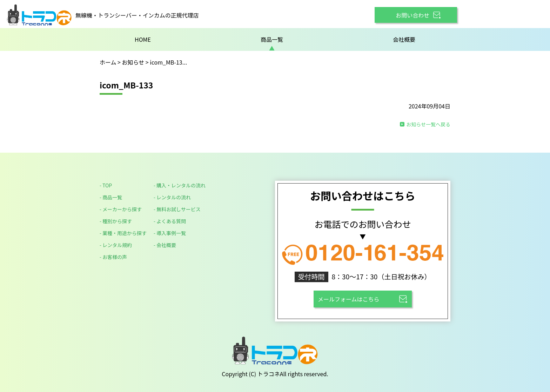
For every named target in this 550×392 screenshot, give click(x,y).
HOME (143, 39)
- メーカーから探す (121, 209)
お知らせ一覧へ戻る (428, 124)
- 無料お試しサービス (177, 209)
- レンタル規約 (116, 245)
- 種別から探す (116, 221)
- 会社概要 (165, 245)
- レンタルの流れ (172, 197)
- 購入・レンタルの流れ (180, 185)
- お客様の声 (113, 257)
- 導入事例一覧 (170, 233)
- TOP (106, 185)
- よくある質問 (170, 221)
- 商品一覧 (111, 197)
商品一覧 (272, 39)
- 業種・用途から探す (123, 233)
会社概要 (404, 39)
